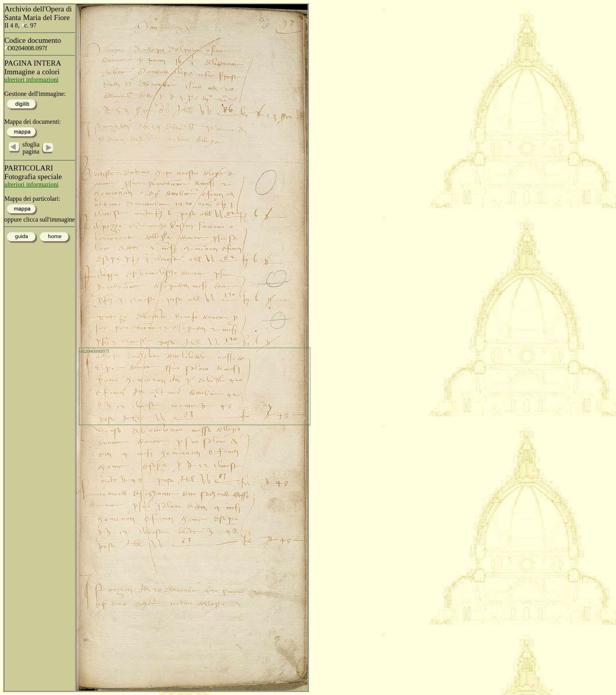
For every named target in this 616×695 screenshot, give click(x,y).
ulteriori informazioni (31, 80)
